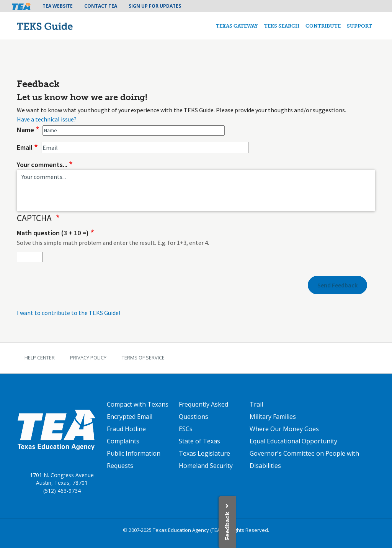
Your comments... (42, 165)
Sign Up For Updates (155, 6)
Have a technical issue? (47, 119)
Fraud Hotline (126, 429)
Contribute (323, 26)
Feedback (227, 526)
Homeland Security (206, 466)
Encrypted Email (130, 417)
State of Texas (199, 441)
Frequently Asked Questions (203, 410)
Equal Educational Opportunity (293, 441)
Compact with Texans (138, 404)
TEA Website (58, 6)
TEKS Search (282, 26)
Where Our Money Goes (284, 429)
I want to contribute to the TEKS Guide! (69, 313)
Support (359, 26)
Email (25, 147)
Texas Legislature (204, 453)
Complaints (123, 441)
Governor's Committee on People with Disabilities (304, 459)
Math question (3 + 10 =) (53, 233)
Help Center (40, 358)
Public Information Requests (134, 459)
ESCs (186, 429)
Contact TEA (101, 6)
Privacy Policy (88, 358)
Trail (256, 404)
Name (25, 130)
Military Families (273, 417)
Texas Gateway (237, 26)
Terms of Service (143, 358)
